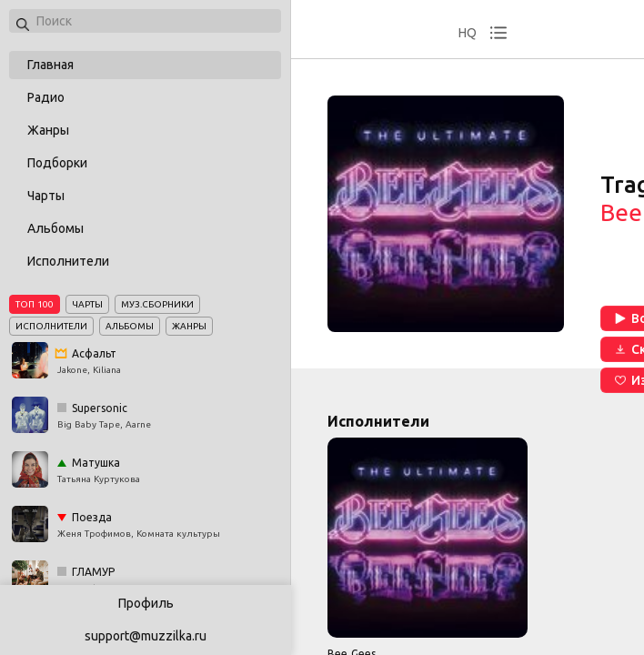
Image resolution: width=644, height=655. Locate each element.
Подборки (57, 163)
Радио (46, 97)
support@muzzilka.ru (146, 636)
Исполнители (68, 261)
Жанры (48, 130)
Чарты (46, 196)
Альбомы (55, 228)
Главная (50, 65)
